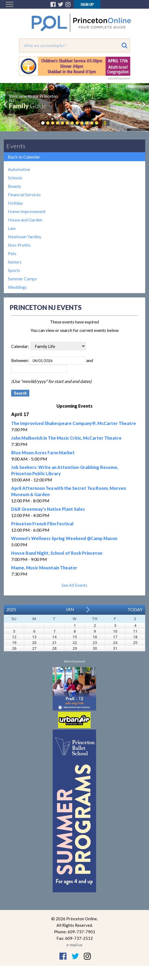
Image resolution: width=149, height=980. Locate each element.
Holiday (15, 203)
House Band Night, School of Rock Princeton (57, 553)
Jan (70, 609)
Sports (14, 270)
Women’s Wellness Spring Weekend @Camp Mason (64, 538)
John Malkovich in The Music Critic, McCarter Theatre (66, 438)
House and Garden (25, 220)
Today (135, 609)
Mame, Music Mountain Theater (44, 568)
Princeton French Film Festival (42, 524)
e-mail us (74, 945)
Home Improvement (27, 211)
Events (16, 146)
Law (12, 228)
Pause (105, 123)
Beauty (15, 186)
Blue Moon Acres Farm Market (43, 453)
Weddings (17, 287)
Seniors (15, 262)
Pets (12, 253)
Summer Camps (22, 279)
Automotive (19, 169)
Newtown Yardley (25, 237)
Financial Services (24, 194)
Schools (15, 178)
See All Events (74, 585)
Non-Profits (19, 245)
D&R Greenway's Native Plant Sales (48, 509)
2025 (11, 609)
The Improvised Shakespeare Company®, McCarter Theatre (74, 423)
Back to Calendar (24, 157)
